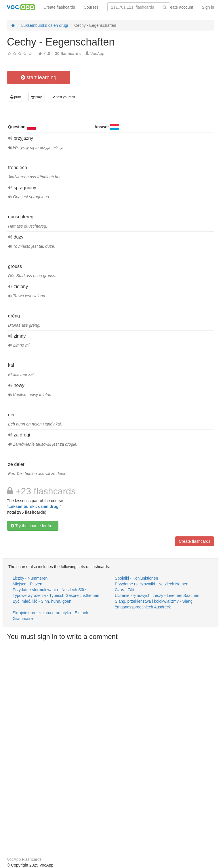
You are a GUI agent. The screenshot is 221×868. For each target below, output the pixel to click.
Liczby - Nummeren (30, 578)
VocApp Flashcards (24, 859)
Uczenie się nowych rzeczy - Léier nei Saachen (157, 595)
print (16, 97)
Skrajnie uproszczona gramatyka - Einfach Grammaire (50, 616)
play (37, 97)
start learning (39, 77)
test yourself (64, 97)
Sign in (208, 7)
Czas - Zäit (125, 590)
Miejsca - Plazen (27, 584)
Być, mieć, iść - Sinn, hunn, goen (42, 601)
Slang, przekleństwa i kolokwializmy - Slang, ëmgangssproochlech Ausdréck (154, 604)
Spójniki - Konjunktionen (136, 578)
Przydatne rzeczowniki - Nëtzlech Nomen (152, 584)
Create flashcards (59, 7)
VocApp (97, 54)
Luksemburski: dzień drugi (34, 506)
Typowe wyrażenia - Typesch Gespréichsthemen (56, 595)
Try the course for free (33, 526)
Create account (179, 7)
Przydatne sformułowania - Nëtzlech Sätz (49, 590)
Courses (91, 7)
